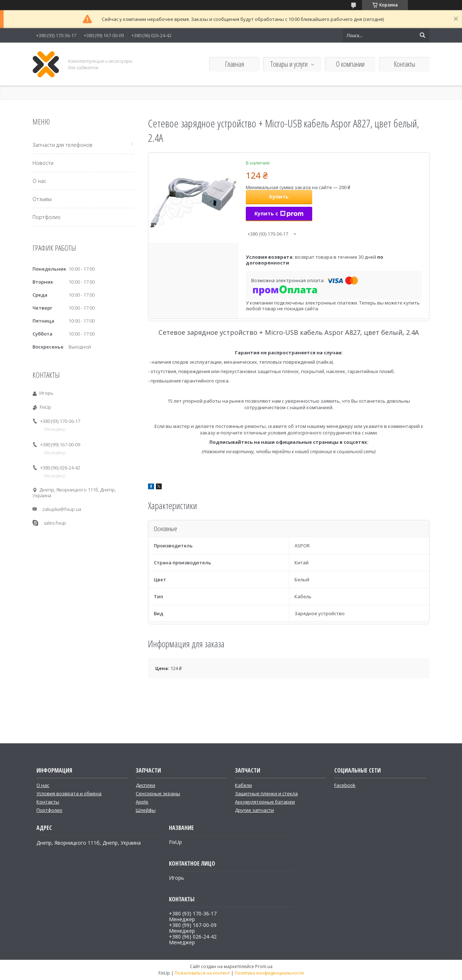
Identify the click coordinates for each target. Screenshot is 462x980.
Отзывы (42, 199)
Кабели (243, 785)
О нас (39, 181)
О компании (350, 64)
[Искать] (422, 35)
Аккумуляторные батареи (265, 802)
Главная (234, 64)
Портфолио (47, 217)
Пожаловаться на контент (202, 973)
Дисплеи (145, 785)
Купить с (279, 213)
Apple (142, 802)
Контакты (404, 64)
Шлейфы (146, 810)
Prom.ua (264, 966)
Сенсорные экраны (158, 793)
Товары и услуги (289, 64)
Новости (43, 163)
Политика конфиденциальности (269, 973)
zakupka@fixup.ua (62, 509)
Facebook (345, 785)
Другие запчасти (254, 810)
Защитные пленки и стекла (266, 793)
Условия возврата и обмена (69, 793)
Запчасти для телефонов (62, 145)
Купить (279, 196)
